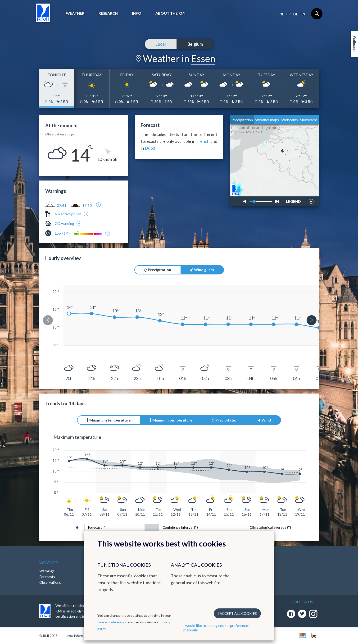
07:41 (62, 205)
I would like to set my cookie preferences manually (216, 628)
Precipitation (242, 120)
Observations (50, 582)
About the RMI (170, 13)
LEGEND (293, 200)
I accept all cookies (237, 613)
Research (108, 13)
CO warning (64, 223)
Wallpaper (355, 44)
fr (288, 14)
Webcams (290, 120)
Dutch (151, 148)
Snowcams (309, 120)
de (296, 14)
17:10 (87, 205)
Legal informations (79, 636)
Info (137, 13)
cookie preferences (112, 622)
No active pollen (68, 214)
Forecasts (47, 577)
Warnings (47, 571)
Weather (75, 13)
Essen (203, 59)
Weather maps (267, 120)
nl (282, 14)
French (203, 141)
